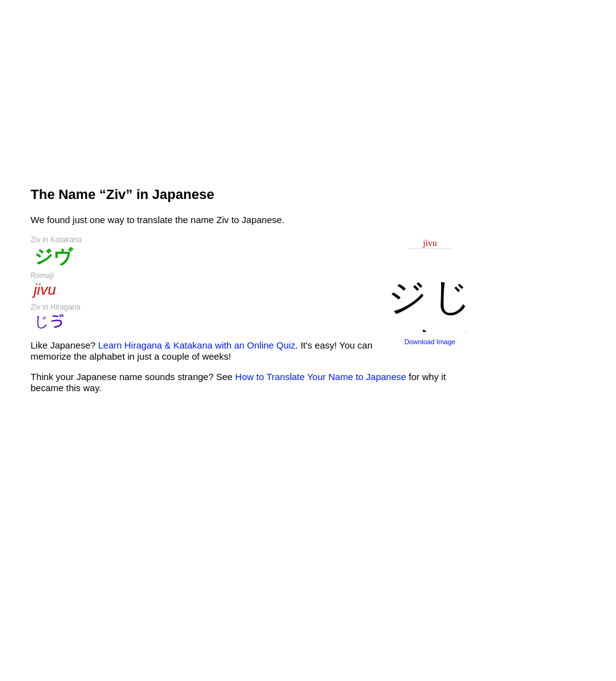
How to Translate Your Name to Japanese (321, 377)
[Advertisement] (253, 88)
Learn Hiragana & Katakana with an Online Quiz (197, 345)
